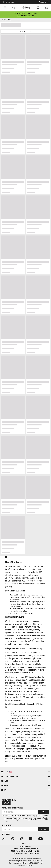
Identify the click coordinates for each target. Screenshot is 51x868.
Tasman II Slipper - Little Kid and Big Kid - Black (26, 853)
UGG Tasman (14, 613)
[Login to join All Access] (26, 13)
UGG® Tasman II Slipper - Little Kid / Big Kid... (26, 851)
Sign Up (6, 803)
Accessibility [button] (44, 2)
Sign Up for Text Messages (13, 808)
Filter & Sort (25, 32)
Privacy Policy (31, 818)
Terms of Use (21, 818)
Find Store (43, 829)
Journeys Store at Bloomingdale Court (25, 849)
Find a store (7, 825)
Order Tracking (8, 2)
